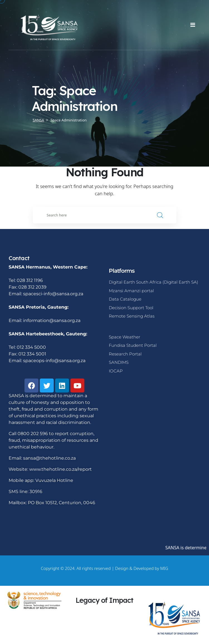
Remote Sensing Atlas (132, 316)
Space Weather (125, 337)
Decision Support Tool (131, 308)
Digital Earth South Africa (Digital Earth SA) (153, 282)
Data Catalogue (125, 299)
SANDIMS (119, 362)
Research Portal (125, 354)
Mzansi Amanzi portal (131, 291)
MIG (164, 568)
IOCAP (116, 371)
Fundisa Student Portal (133, 345)
